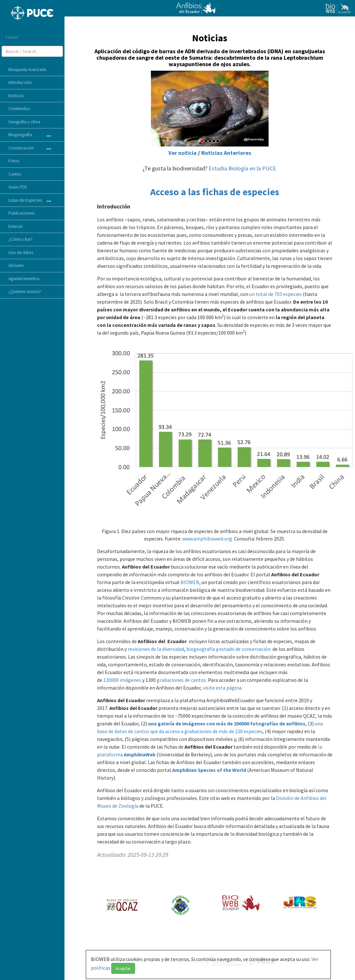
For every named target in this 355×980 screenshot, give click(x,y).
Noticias (16, 96)
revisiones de (142, 649)
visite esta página (222, 688)
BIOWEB (190, 582)
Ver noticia (182, 153)
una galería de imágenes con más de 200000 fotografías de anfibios (227, 723)
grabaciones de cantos (181, 680)
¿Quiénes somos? (25, 291)
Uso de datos (21, 252)
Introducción (20, 82)
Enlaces (15, 226)
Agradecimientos (24, 278)
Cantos (15, 174)
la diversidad (171, 649)
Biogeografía (20, 135)
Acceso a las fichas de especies (215, 192)
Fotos (14, 161)
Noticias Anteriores (226, 153)
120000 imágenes (122, 680)
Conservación (21, 148)
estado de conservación (245, 649)
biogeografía (201, 649)
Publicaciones (21, 213)
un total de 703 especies (276, 294)
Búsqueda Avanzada (27, 69)
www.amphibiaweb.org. (208, 539)
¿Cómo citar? (20, 239)
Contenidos (19, 108)
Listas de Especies (25, 200)
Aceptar (123, 968)
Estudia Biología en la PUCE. (243, 168)
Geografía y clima (24, 122)
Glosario (16, 265)
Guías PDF (18, 187)
